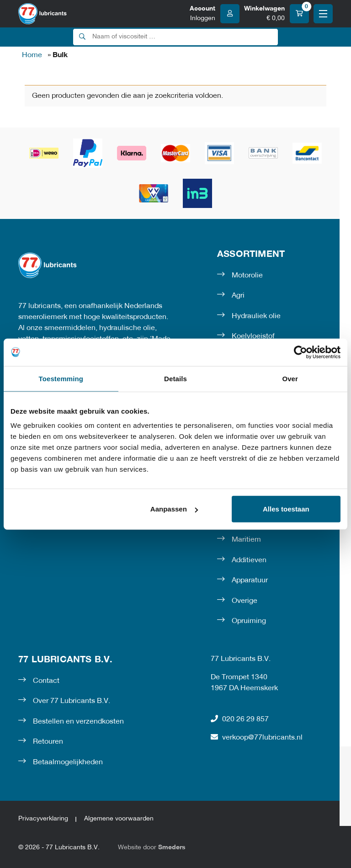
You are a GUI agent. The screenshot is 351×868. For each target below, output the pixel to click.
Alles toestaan (286, 509)
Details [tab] (175, 378)
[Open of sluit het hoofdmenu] (323, 14)
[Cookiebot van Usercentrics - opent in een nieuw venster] (300, 352)
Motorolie (247, 276)
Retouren (48, 742)
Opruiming (249, 621)
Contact (46, 681)
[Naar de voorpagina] (43, 14)
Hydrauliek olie (256, 316)
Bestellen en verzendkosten (78, 722)
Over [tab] (290, 378)
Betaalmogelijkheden (68, 762)
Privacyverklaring (43, 819)
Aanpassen (174, 509)
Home (32, 55)
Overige (245, 601)
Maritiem (246, 540)
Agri (238, 296)
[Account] (215, 14)
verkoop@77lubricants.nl (257, 737)
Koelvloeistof (253, 336)
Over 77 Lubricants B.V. (72, 701)
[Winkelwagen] (277, 14)
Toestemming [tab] (61, 378)
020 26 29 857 (240, 719)
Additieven (249, 560)
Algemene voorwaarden (119, 819)
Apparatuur (250, 580)
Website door (152, 848)
